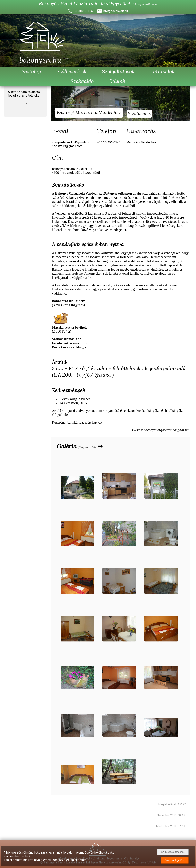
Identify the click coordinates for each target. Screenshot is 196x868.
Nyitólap (31, 71)
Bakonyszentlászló (144, 4)
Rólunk (117, 81)
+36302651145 (84, 11)
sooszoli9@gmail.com (67, 146)
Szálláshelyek (72, 71)
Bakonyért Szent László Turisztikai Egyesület (85, 4)
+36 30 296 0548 (109, 142)
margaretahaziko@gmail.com (72, 142)
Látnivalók (163, 71)
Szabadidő (82, 81)
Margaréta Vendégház (141, 142)
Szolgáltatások (118, 71)
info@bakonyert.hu (115, 11)
